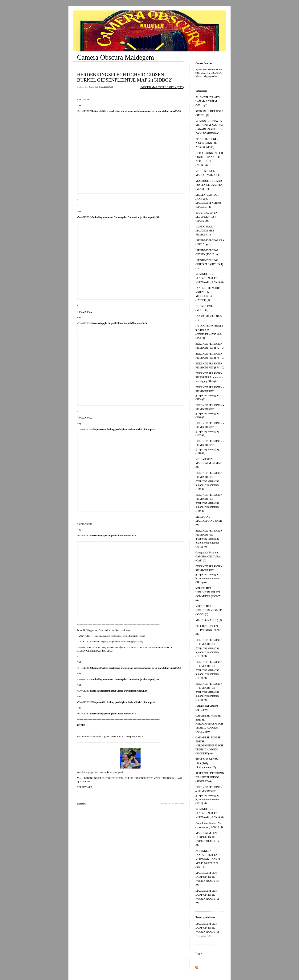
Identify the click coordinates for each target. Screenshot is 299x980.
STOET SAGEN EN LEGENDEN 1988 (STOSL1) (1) (206, 217)
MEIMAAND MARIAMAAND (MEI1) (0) (209, 521)
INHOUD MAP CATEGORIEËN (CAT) (162, 87)
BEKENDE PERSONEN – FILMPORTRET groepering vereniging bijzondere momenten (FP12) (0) (209, 648)
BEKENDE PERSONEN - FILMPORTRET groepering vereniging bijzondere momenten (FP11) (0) (210, 574)
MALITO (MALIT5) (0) (209, 620)
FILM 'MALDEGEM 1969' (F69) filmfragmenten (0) (207, 763)
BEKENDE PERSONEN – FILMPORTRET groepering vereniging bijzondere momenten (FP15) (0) (209, 795)
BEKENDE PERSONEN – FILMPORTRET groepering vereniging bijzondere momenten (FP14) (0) (209, 692)
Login (199, 953)
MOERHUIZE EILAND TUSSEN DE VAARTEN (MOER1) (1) (209, 185)
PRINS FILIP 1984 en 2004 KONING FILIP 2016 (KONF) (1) (207, 143)
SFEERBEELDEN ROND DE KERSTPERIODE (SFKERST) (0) (210, 777)
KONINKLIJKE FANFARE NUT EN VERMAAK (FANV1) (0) (210, 278)
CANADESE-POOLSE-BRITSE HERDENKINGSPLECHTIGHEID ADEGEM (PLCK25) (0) (209, 724)
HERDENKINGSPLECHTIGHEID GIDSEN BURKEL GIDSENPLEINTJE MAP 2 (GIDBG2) (125, 77)
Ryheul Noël (93, 87)
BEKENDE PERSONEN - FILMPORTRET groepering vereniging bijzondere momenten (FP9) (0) (210, 481)
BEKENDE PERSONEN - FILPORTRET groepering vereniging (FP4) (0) (210, 378)
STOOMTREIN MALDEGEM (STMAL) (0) (209, 463)
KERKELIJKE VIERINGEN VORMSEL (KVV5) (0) (209, 610)
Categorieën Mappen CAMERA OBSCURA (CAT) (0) (208, 557)
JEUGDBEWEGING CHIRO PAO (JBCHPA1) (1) (209, 264)
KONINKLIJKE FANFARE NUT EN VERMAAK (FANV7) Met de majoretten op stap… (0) (208, 859)
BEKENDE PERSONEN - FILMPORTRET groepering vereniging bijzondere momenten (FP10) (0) (210, 539)
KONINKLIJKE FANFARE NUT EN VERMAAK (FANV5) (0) (210, 813)
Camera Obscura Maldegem (116, 57)
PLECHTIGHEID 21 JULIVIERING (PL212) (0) (208, 630)
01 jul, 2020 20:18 (106, 87)
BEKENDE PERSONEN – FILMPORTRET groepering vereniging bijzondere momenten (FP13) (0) (209, 670)
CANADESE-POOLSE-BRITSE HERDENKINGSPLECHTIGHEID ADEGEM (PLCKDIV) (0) (209, 746)
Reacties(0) (82, 804)
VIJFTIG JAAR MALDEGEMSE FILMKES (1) (205, 231)
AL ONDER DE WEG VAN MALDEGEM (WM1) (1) (208, 101)
